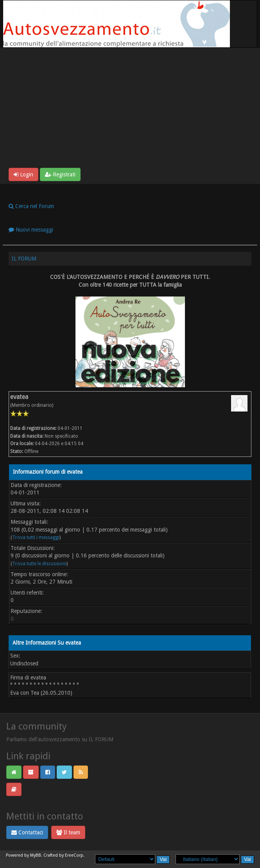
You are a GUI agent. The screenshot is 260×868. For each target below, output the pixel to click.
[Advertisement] (130, 109)
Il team (68, 832)
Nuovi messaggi (31, 230)
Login (23, 174)
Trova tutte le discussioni (39, 564)
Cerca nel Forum (31, 206)
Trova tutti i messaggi (36, 537)
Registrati (60, 174)
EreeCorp (74, 855)
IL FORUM (24, 259)
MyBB (36, 855)
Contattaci (27, 832)
